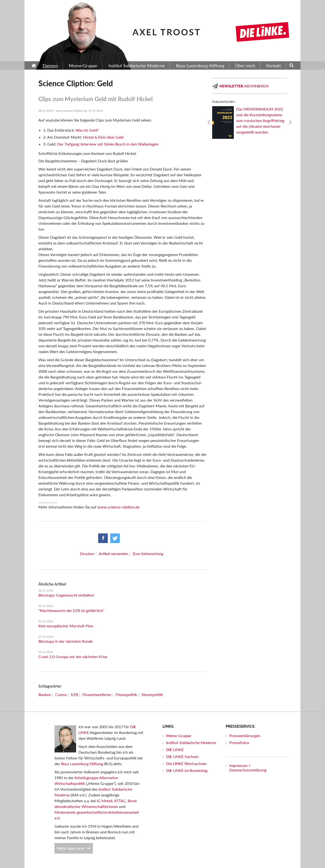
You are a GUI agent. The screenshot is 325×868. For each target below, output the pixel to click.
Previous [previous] (209, 122)
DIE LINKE (175, 749)
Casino (61, 694)
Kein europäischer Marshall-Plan (66, 626)
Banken (45, 694)
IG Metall (105, 801)
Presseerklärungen (245, 736)
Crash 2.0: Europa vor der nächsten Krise (73, 657)
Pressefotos (239, 743)
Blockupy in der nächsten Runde (66, 641)
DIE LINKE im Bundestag (187, 770)
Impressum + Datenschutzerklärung (248, 768)
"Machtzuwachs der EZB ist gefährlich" (71, 610)
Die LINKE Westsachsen (186, 763)
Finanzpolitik (126, 694)
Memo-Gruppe (179, 736)
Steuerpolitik (152, 694)
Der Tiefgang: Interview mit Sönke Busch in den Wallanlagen (108, 144)
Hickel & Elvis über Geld (103, 137)
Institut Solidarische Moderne (191, 743)
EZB (75, 694)
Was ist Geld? (87, 130)
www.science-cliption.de (118, 507)
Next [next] (290, 122)
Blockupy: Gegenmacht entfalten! (66, 595)
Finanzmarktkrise (97, 694)
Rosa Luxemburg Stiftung (82, 764)
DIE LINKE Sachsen (182, 756)
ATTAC (120, 801)
